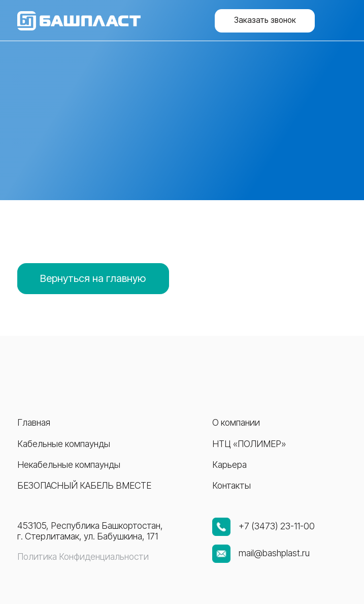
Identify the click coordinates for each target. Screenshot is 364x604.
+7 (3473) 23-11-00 (277, 526)
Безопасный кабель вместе (84, 485)
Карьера (229, 465)
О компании (236, 422)
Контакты (231, 485)
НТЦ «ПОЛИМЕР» (249, 444)
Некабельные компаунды (69, 465)
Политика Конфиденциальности (83, 557)
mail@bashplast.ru (274, 553)
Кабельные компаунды (64, 444)
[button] (265, 21)
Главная (34, 422)
